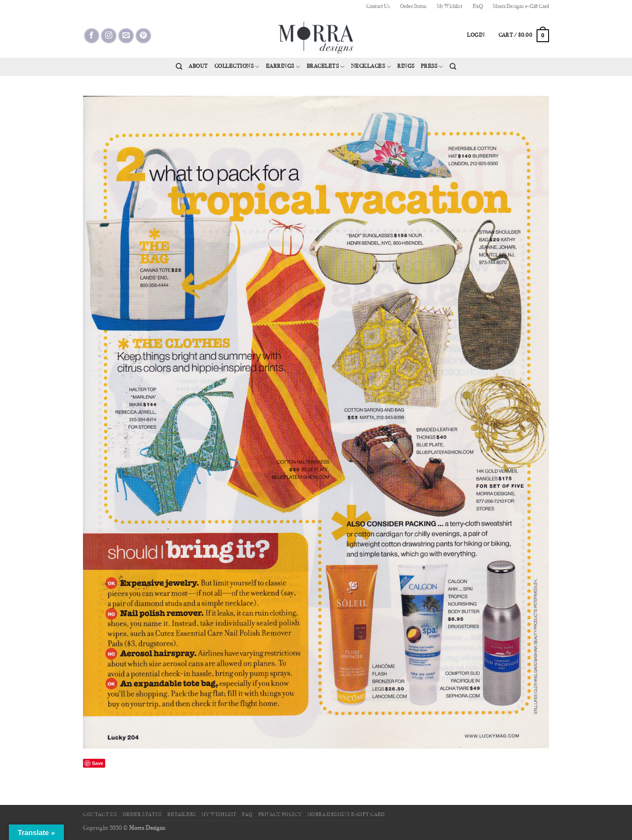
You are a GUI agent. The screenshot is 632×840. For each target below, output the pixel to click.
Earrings (283, 67)
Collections (237, 67)
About (198, 67)
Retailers (182, 815)
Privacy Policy (280, 815)
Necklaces (371, 67)
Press (432, 67)
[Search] (179, 67)
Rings (406, 67)
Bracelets (326, 67)
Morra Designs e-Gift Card (521, 7)
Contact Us (378, 7)
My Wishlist (450, 7)
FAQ (478, 7)
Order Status (413, 7)
